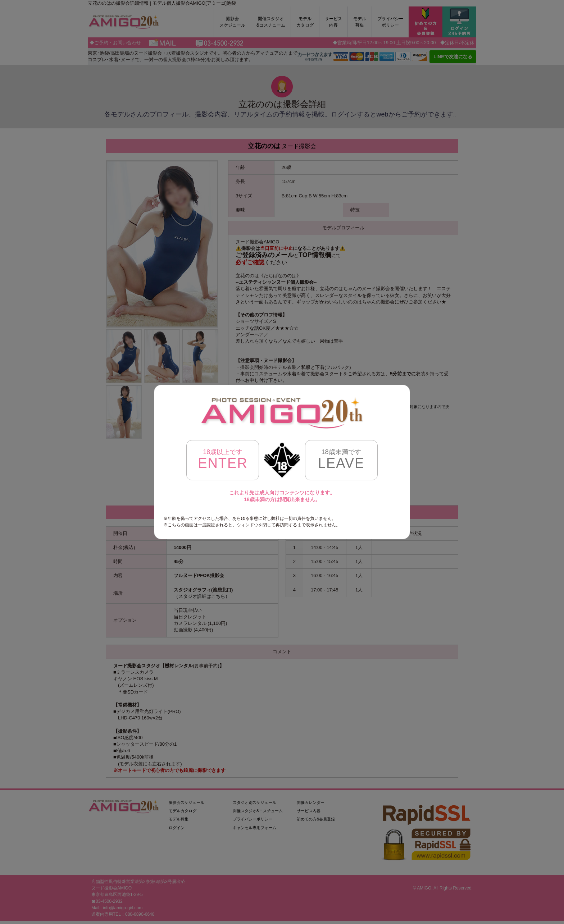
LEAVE (341, 459)
